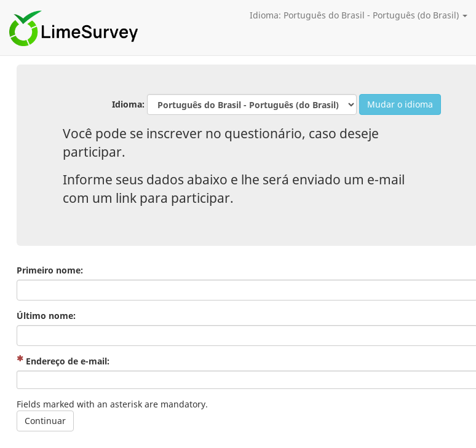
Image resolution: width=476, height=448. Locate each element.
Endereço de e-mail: (63, 361)
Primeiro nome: (50, 270)
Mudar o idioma (400, 104)
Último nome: (46, 316)
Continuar (45, 421)
